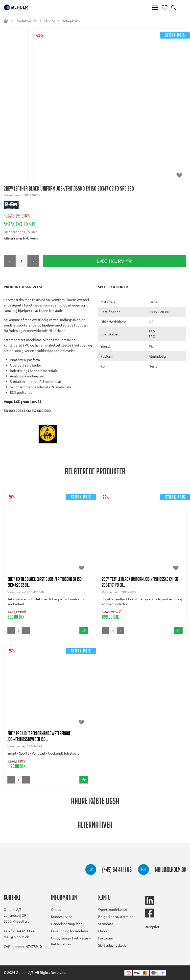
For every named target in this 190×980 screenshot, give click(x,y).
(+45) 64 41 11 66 (109, 871)
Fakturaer (106, 938)
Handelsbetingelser (66, 924)
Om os (56, 909)
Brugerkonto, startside (116, 916)
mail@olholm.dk (162, 871)
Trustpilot (152, 927)
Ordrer (103, 931)
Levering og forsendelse (70, 931)
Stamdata (106, 924)
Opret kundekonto (113, 909)
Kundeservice (62, 916)
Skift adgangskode (112, 945)
